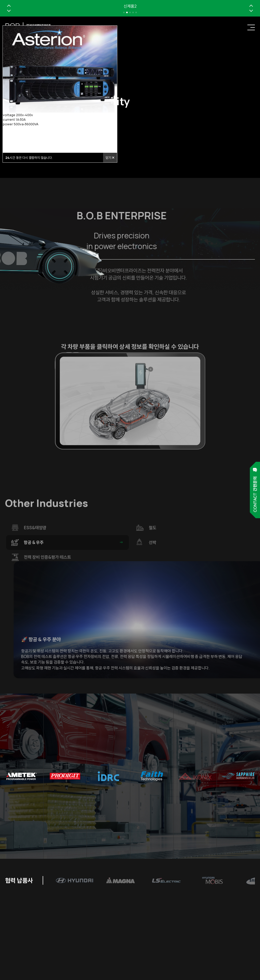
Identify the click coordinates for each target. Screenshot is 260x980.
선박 (199, 558)
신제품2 (130, 6)
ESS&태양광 (74, 543)
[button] (9, 6)
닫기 (110, 158)
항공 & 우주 (74, 558)
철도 (199, 543)
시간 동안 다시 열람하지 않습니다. (29, 158)
